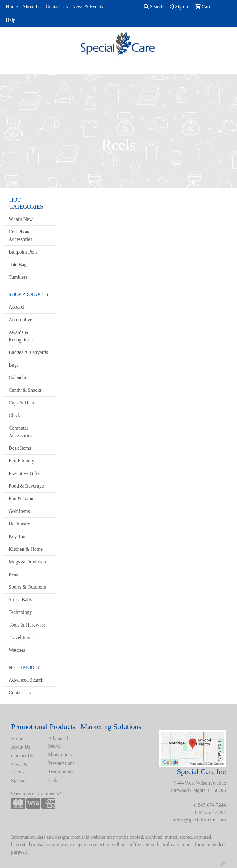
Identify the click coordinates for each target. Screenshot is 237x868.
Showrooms (60, 754)
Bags (14, 365)
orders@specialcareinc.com (199, 820)
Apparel (17, 307)
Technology (20, 612)
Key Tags (18, 536)
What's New (21, 219)
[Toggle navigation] (10, 67)
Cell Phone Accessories (20, 235)
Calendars (19, 377)
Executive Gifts (24, 473)
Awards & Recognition (21, 336)
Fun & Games (23, 499)
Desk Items (20, 448)
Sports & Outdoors (27, 587)
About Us (32, 7)
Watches (17, 650)
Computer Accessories (20, 432)
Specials (19, 780)
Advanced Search (26, 680)
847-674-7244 (212, 805)
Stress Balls (20, 600)
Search (154, 7)
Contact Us (57, 7)
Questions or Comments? (36, 793)
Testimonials (61, 772)
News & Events (87, 7)
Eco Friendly (21, 461)
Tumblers (18, 277)
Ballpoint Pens (23, 252)
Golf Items (19, 511)
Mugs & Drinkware (28, 562)
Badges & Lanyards (28, 352)
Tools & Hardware (27, 625)
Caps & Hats (21, 403)
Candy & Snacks (25, 390)
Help (11, 20)
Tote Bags (19, 264)
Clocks (15, 415)
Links (54, 780)
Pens (13, 574)
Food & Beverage (26, 486)
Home (12, 7)
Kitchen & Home (26, 549)
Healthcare (19, 524)
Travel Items (21, 637)
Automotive (20, 320)
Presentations (61, 763)
